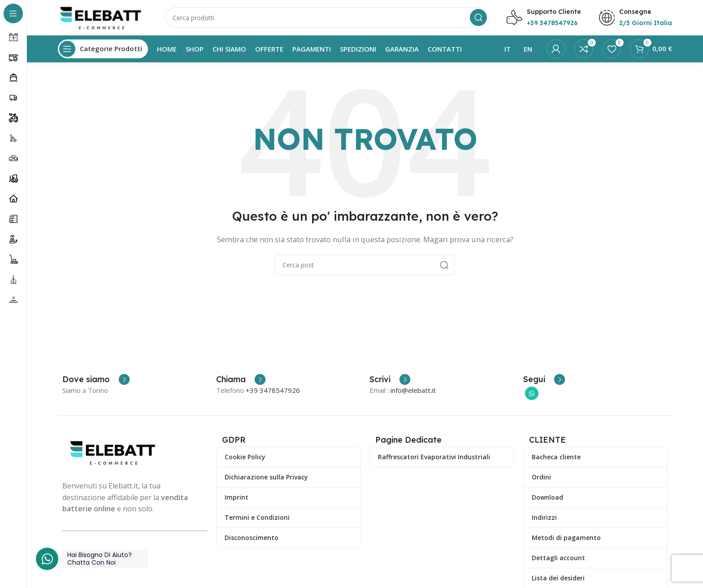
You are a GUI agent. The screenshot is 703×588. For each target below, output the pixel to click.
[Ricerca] (327, 18)
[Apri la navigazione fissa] (103, 49)
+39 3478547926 (273, 391)
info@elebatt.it (413, 391)
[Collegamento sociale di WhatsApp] (532, 394)
